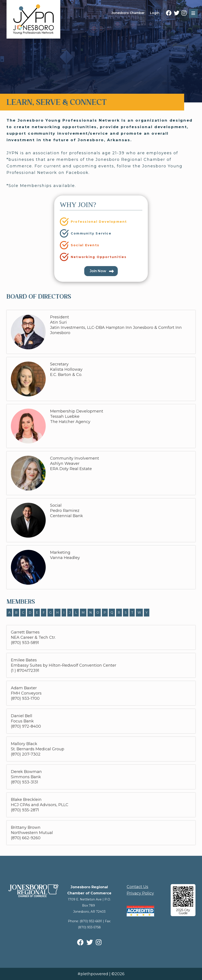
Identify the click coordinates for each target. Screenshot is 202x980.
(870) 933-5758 (89, 927)
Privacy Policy (140, 893)
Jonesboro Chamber (128, 13)
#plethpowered (93, 974)
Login (155, 13)
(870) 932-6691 (91, 921)
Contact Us (137, 887)
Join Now (98, 271)
